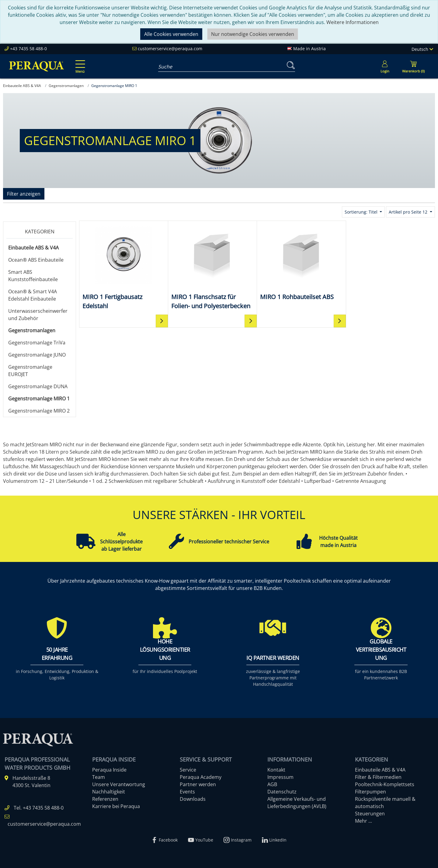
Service (188, 770)
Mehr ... (363, 821)
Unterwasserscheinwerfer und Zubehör (38, 315)
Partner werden (198, 784)
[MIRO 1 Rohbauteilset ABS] (301, 263)
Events (187, 792)
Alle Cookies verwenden (171, 34)
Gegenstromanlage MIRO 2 (39, 411)
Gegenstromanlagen (32, 330)
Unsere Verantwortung (119, 784)
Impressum (280, 777)
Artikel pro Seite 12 (409, 212)
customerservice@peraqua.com (170, 49)
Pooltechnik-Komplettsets (385, 784)
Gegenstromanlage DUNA (38, 386)
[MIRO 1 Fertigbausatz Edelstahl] (124, 267)
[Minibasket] (413, 66)
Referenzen (105, 799)
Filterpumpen (370, 792)
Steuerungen (370, 814)
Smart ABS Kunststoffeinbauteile (33, 276)
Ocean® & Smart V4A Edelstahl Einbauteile (33, 295)
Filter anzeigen (24, 194)
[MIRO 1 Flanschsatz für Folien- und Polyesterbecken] (213, 267)
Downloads (193, 799)
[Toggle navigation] (79, 62)
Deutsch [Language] (422, 49)
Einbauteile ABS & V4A (33, 248)
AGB (272, 784)
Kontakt (276, 770)
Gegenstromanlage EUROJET (30, 371)
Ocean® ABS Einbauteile (36, 260)
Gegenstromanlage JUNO (37, 355)
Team (99, 777)
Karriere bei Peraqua (116, 806)
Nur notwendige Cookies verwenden (253, 34)
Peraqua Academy (201, 777)
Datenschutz (282, 792)
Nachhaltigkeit (109, 792)
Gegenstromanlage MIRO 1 (39, 399)
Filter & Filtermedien (378, 777)
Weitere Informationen (353, 22)
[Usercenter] (385, 66)
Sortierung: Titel (362, 212)
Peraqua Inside (109, 770)
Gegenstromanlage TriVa (37, 343)
